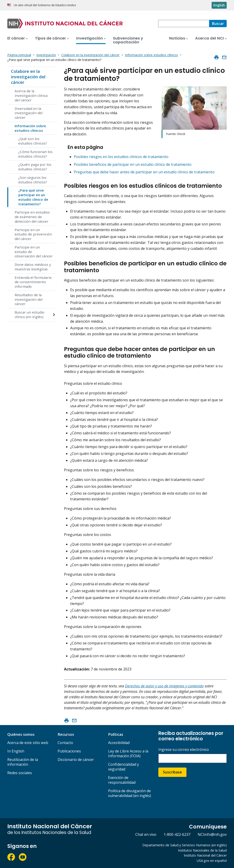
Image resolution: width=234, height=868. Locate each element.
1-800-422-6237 (177, 834)
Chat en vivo (146, 834)
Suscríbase (172, 772)
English (219, 5)
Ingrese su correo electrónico (184, 750)
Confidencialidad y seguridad (124, 767)
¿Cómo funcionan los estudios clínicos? (35, 154)
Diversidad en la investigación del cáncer (29, 113)
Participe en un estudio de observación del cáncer (34, 252)
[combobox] (184, 24)
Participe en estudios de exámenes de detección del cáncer (32, 217)
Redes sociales (20, 773)
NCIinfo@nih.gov (212, 834)
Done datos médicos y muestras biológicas (33, 267)
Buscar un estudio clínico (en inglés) (29, 314)
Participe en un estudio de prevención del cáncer (33, 234)
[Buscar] (218, 24)
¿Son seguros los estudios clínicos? (33, 180)
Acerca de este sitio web (28, 743)
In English (16, 751)
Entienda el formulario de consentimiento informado (33, 282)
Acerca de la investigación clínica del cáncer (31, 95)
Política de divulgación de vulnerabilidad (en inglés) (130, 793)
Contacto (65, 743)
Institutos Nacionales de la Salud (202, 850)
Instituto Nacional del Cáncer (205, 855)
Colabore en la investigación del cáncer (28, 77)
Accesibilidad (119, 743)
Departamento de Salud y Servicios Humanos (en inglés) (185, 845)
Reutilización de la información (23, 762)
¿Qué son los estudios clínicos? (33, 141)
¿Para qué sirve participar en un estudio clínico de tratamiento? (33, 197)
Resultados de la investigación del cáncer (29, 299)
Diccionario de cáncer (76, 760)
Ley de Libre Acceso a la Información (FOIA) (128, 753)
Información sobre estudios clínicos (30, 128)
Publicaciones (69, 751)
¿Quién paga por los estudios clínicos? (35, 167)
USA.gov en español (212, 861)
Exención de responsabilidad (122, 780)
